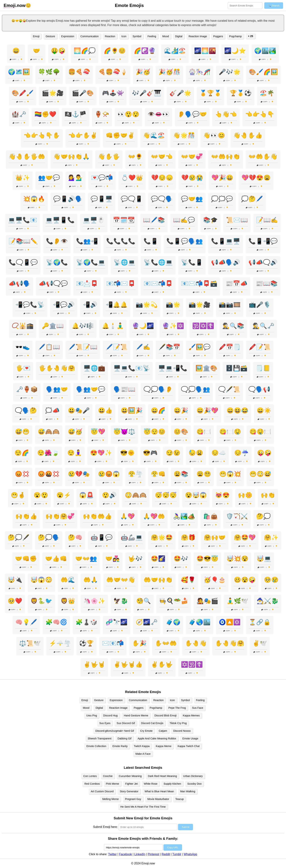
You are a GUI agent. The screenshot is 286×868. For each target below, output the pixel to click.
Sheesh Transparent (100, 738)
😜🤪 (264, 453)
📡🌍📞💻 (91, 262)
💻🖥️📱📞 (60, 220)
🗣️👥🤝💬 (91, 389)
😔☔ (241, 453)
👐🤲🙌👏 (226, 157)
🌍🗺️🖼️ (19, 72)
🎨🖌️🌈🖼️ (263, 72)
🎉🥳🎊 (169, 72)
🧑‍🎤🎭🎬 (207, 601)
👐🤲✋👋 (263, 157)
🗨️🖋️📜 (229, 389)
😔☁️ (219, 453)
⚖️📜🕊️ (30, 643)
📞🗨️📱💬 (23, 262)
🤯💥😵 (237, 559)
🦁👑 (68, 601)
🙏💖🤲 (154, 516)
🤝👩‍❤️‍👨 (113, 559)
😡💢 (22, 474)
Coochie (108, 776)
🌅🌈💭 (85, 51)
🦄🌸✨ (94, 601)
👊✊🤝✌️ (120, 135)
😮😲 (41, 495)
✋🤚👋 (196, 643)
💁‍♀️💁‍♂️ (76, 178)
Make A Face (143, 754)
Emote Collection (96, 746)
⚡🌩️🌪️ (60, 643)
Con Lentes (90, 776)
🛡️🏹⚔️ (237, 516)
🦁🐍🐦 (41, 601)
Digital (179, 36)
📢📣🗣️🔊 (226, 262)
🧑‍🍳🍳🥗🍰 (174, 601)
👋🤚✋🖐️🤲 (27, 157)
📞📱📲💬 (263, 241)
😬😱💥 (230, 474)
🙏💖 (127, 516)
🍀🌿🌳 (49, 72)
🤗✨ (271, 537)
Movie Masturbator (158, 799)
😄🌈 (158, 410)
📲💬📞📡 (30, 305)
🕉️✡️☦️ (203, 326)
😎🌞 (127, 453)
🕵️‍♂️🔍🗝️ (263, 326)
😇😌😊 (154, 432)
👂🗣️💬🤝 (192, 114)
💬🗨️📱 (132, 199)
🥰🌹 (188, 580)
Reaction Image (198, 36)
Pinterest (153, 854)
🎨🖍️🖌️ (23, 93)
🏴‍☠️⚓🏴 (76, 114)
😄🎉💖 (207, 410)
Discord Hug (110, 715)
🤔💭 (263, 516)
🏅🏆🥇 (210, 93)
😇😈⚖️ (124, 432)
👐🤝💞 (192, 157)
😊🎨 (181, 432)
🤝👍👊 (56, 559)
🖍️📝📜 (260, 347)
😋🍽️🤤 (230, 432)
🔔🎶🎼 (83, 326)
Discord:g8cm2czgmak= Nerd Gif (115, 731)
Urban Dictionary (193, 776)
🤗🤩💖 (245, 537)
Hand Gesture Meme (136, 715)
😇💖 (98, 432)
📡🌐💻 (124, 262)
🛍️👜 (210, 516)
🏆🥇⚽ (241, 93)
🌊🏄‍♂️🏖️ (175, 51)
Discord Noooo (182, 731)
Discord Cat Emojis (152, 723)
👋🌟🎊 (184, 135)
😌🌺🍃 (48, 453)
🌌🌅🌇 (205, 51)
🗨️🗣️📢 (259, 389)
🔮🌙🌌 (143, 326)
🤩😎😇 (207, 559)
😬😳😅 (260, 474)
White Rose (151, 784)
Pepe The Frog (177, 708)
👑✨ (23, 178)
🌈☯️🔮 (145, 51)
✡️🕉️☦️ (192, 664)
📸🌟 (173, 305)
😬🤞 (18, 495)
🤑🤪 (58, 51)
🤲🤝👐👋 (121, 580)
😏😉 (173, 453)
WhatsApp (190, 854)
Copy (13, 59)
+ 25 (250, 36)
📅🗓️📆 (124, 220)
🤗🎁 (188, 537)
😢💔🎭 (79, 474)
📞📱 (151, 241)
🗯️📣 (52, 410)
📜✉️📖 (237, 220)
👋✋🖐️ (109, 157)
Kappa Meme (164, 746)
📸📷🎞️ (230, 305)
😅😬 (22, 432)
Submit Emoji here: (105, 827)
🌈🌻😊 (115, 51)
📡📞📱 (192, 262)
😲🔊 (109, 495)
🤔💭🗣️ (49, 537)
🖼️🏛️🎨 (206, 368)
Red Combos (92, 784)
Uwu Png (92, 715)
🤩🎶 (181, 559)
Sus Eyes (105, 723)
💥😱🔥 (34, 199)
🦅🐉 (121, 601)
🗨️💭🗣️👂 (158, 389)
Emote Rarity (120, 746)
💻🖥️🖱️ (94, 220)
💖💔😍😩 (256, 178)
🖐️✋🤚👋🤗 (57, 368)
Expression (68, 36)
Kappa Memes (191, 715)
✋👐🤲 (166, 643)
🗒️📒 (263, 368)
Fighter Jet (132, 784)
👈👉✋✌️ (83, 135)
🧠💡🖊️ (26, 622)
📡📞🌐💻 (158, 262)
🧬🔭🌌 (117, 622)
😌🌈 (22, 453)
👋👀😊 (214, 135)
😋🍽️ (204, 432)
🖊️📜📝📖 (83, 347)
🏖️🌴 (267, 93)
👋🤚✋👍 (248, 135)
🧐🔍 (144, 601)
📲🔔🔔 (117, 305)
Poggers (218, 36)
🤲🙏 (91, 580)
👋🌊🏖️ (154, 135)
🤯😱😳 (41, 580)
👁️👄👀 (159, 114)
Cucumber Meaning (130, 776)
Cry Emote (146, 731)
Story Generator (129, 791)
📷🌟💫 (147, 305)
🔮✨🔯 (173, 326)
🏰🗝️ (19, 114)
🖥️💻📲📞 (173, 368)
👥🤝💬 (49, 178)
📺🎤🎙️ (260, 305)
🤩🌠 (158, 559)
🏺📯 (102, 114)
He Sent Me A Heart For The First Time (143, 807)
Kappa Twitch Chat (189, 746)
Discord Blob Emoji (165, 715)
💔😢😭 (192, 178)
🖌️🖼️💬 (200, 347)
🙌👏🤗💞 (60, 516)
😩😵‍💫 (204, 474)
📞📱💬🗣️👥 (185, 241)
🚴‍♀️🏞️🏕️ (184, 516)
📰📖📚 (267, 283)
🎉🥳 (143, 72)
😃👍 (105, 410)
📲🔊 (90, 305)
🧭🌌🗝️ (147, 622)
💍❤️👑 (132, 178)
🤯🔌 (15, 580)
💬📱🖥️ (102, 199)
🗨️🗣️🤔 (26, 410)
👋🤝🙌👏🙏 (71, 157)
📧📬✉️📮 (121, 283)
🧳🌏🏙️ (200, 622)
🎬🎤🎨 (83, 93)
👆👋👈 (226, 114)
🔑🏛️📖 (53, 326)
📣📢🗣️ (20, 283)
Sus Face (198, 708)
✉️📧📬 (113, 643)
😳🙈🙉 (136, 495)
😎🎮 (150, 453)
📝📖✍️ (267, 220)
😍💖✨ (101, 453)
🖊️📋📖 (49, 347)
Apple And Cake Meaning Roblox (157, 738)
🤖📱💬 (102, 537)
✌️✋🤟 (162, 664)
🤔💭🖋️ (19, 537)
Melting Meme (111, 799)
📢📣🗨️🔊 (263, 262)
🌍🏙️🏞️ (265, 51)
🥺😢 (271, 580)
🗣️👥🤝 (57, 389)
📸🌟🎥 (200, 305)
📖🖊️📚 (154, 220)
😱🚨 (86, 495)
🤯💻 (264, 559)
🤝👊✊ (26, 559)
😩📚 (181, 474)
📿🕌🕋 (23, 326)
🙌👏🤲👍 (97, 516)
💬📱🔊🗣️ (68, 199)
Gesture (50, 36)
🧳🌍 (173, 622)
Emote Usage (190, 738)
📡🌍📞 (57, 262)
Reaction (110, 36)
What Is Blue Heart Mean (159, 791)
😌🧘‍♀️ (75, 453)
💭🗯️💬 (222, 199)
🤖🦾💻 (132, 537)
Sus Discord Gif (126, 723)
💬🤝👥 (192, 199)
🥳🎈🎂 (215, 580)
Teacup (179, 799)
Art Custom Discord (102, 791)
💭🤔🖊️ (252, 199)
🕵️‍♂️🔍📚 (233, 326)
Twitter (112, 854)
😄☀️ (264, 410)
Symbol (137, 36)
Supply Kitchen (172, 784)
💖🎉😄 (222, 178)
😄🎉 (181, 410)
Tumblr (177, 854)
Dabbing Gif (125, 738)
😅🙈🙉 (49, 432)
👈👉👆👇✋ (42, 135)
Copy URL (173, 847)
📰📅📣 (237, 283)
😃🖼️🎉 (132, 410)
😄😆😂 (237, 410)
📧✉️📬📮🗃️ (199, 283)
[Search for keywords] (245, 6)
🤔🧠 (75, 537)
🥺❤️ (15, 601)
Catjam (163, 731)
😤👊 (158, 474)
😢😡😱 (109, 474)
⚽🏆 (86, 643)
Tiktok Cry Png (178, 723)
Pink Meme (113, 784)
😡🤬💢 (49, 474)
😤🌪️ (135, 474)
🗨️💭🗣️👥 (196, 389)
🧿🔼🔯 (230, 622)
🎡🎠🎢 (200, 72)
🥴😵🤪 (245, 580)
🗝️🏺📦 (27, 389)
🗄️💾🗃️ (237, 368)
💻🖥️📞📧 (23, 220)
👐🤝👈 (162, 157)
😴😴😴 (166, 495)
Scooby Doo (194, 784)
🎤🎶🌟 (230, 72)
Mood (166, 36)
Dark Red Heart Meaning (162, 776)
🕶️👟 (23, 347)
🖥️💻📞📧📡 (132, 368)
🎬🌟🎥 (53, 93)
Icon (124, 36)
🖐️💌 (23, 368)
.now (15, 5)
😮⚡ (64, 495)
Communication (90, 36)
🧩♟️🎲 (86, 622)
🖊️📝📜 (117, 347)
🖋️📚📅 (169, 347)
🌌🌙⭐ (235, 51)
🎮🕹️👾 (113, 93)
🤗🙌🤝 (215, 537)
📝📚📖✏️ (23, 241)
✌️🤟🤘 (94, 664)
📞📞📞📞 (121, 241)
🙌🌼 (245, 495)
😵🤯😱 (196, 495)
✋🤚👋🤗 (230, 643)
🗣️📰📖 (124, 389)
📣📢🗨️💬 (53, 283)
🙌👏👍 (26, 516)
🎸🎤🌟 (180, 93)
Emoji (36, 36)
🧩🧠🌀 (56, 622)
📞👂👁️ (57, 241)
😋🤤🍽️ (260, 432)
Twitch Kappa (142, 746)
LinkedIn (140, 854)
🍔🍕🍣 (79, 72)
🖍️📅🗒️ (230, 347)
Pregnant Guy (133, 799)
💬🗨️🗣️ (162, 199)
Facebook (125, 854)
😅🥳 (75, 432)
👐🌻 (135, 157)
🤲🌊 (68, 580)
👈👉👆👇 (260, 114)
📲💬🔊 (64, 305)
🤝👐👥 (86, 559)
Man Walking (188, 791)
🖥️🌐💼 (94, 368)
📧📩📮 (87, 283)
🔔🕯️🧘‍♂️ (113, 326)
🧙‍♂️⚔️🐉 (268, 601)
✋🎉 (139, 643)
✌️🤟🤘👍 (128, 664)
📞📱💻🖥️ (226, 241)
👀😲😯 (128, 114)
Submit (185, 827)
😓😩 (196, 453)
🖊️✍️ (143, 347)
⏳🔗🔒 (260, 622)
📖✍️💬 (184, 220)
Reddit (166, 854)
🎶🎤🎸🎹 (147, 93)
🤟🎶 (135, 559)
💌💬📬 (102, 178)
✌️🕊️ (260, 643)
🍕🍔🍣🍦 (113, 72)
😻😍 (222, 495)
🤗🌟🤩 (162, 537)
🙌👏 (268, 495)
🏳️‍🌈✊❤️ (45, 114)
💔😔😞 (162, 178)
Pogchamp (235, 36)
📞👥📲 (87, 241)
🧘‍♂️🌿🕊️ (237, 601)
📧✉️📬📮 (158, 283)
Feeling (152, 36)
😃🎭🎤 (79, 410)
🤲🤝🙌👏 (158, 580)
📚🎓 (210, 220)
